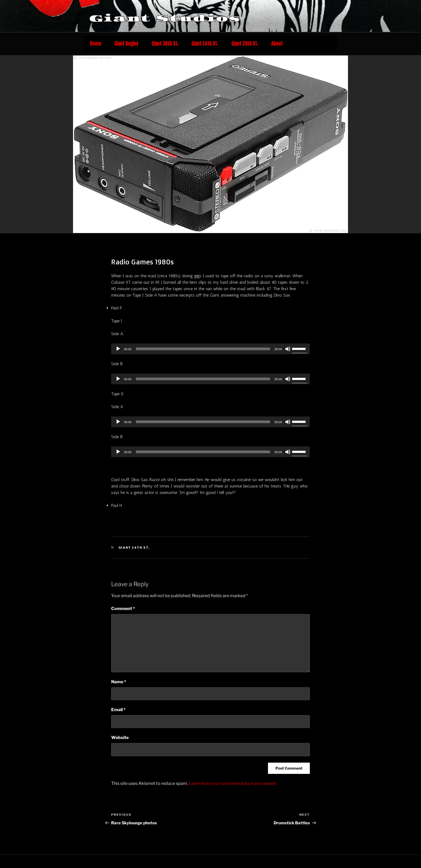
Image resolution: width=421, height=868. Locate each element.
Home (96, 44)
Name (119, 682)
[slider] (203, 349)
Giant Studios (165, 18)
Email (118, 710)
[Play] (118, 349)
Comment (123, 609)
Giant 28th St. (245, 44)
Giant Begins (126, 44)
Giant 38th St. (165, 44)
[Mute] (288, 349)
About (277, 44)
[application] (210, 349)
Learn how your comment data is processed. (233, 783)
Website (120, 738)
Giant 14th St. (205, 44)
